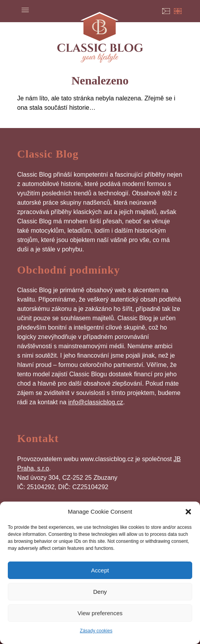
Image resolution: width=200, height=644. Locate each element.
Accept (100, 570)
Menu (25, 10)
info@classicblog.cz (96, 402)
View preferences (100, 613)
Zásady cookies (96, 631)
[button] (188, 512)
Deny (100, 592)
